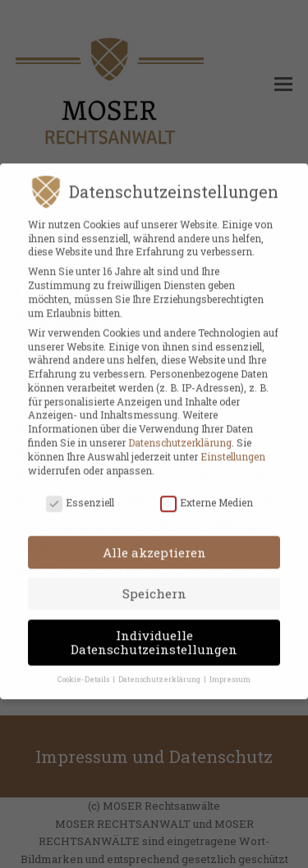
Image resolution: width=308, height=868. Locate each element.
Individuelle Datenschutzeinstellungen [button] (154, 632)
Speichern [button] (154, 583)
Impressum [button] (230, 669)
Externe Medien (207, 493)
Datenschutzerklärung (180, 432)
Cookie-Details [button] (84, 669)
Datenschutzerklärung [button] (160, 669)
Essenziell (80, 493)
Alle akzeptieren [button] (154, 542)
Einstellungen (233, 446)
